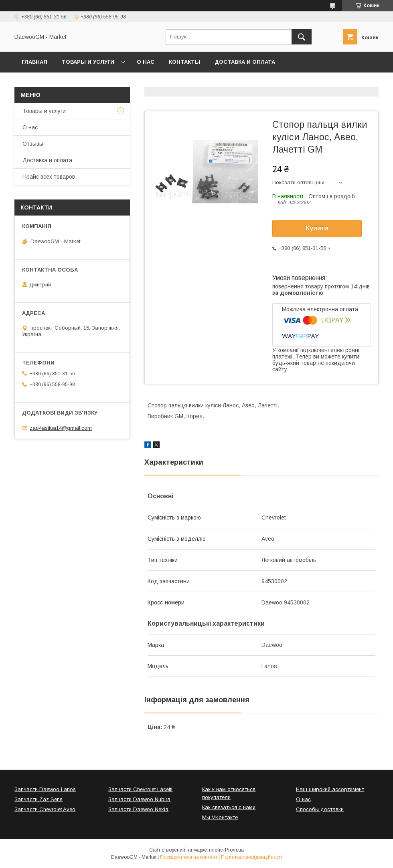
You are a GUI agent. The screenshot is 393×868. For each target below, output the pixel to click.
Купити (317, 228)
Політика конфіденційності (251, 857)
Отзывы (33, 144)
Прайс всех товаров (49, 177)
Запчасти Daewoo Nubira (139, 799)
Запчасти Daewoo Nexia (138, 809)
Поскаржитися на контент (189, 857)
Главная (34, 62)
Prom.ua (234, 850)
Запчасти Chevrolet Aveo (45, 809)
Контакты (184, 62)
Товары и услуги (88, 62)
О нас (146, 62)
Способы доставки (320, 809)
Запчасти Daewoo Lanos (45, 789)
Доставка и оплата (245, 62)
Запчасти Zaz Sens (38, 799)
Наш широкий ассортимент (330, 789)
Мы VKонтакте (220, 817)
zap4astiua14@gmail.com (61, 428)
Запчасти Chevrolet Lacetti (140, 789)
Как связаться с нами (229, 807)
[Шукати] (302, 37)
